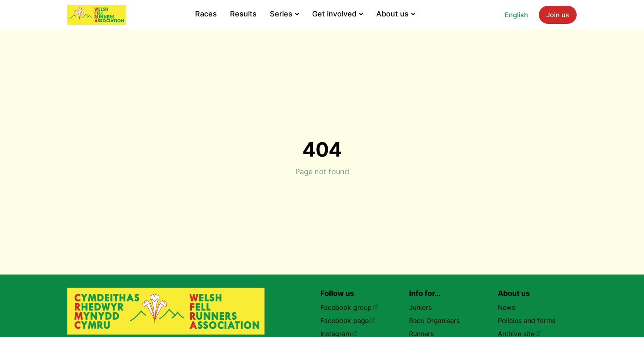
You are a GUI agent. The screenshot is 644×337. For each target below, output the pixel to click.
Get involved (338, 14)
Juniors (420, 307)
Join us (558, 15)
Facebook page (348, 321)
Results (243, 14)
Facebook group (349, 307)
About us (396, 14)
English (516, 15)
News (506, 307)
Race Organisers (434, 321)
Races (206, 14)
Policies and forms (527, 321)
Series (284, 14)
